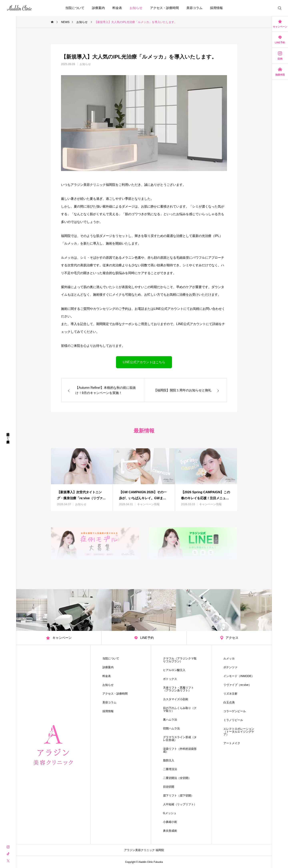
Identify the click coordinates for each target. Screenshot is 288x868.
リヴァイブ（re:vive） (237, 685)
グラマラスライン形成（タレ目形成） (180, 739)
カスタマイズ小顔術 (176, 699)
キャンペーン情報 (148, 504)
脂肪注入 (169, 760)
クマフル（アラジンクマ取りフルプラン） (180, 660)
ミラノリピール (233, 720)
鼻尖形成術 (170, 831)
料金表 (117, 8)
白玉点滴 (229, 702)
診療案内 (98, 8)
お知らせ (136, 8)
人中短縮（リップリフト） (180, 804)
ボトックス (170, 679)
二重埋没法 (170, 769)
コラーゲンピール (235, 711)
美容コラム (194, 8)
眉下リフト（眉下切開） (178, 795)
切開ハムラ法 (171, 728)
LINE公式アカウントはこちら (144, 362)
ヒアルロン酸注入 (174, 670)
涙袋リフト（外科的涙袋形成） (180, 750)
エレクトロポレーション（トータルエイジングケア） (239, 732)
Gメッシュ (170, 813)
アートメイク (232, 743)
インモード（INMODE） (239, 676)
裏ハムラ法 (170, 720)
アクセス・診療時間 (164, 8)
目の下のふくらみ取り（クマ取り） (180, 709)
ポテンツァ (230, 667)
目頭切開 (169, 787)
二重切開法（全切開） (177, 778)
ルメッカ (229, 658)
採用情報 (216, 8)
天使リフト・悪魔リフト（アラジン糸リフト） (178, 689)
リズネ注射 (230, 694)
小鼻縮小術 (170, 822)
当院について (75, 8)
